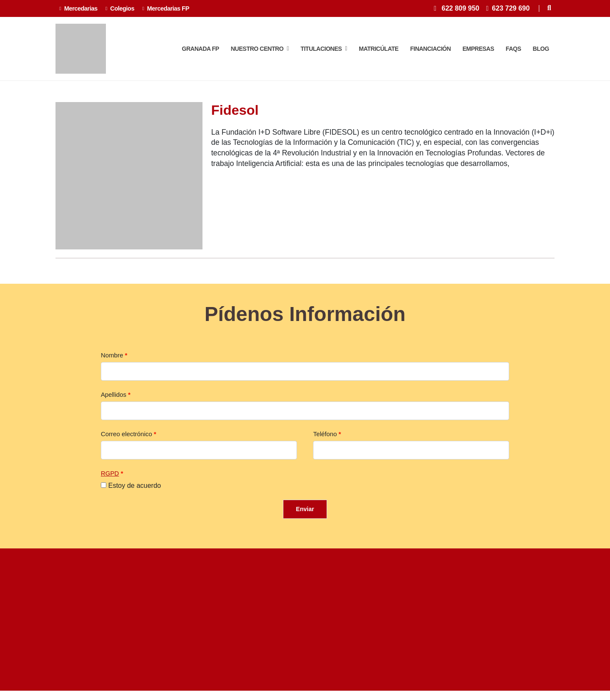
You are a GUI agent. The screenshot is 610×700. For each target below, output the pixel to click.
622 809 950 (461, 8)
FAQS (513, 51)
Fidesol (235, 115)
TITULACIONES (324, 51)
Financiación (430, 51)
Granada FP (200, 51)
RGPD (110, 478)
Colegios (120, 8)
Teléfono (325, 439)
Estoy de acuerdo (134, 490)
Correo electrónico (126, 439)
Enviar (305, 514)
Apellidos (114, 399)
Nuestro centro (260, 51)
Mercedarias (78, 8)
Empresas (478, 51)
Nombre (112, 360)
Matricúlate (379, 51)
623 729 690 (511, 8)
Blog (541, 51)
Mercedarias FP (166, 8)
